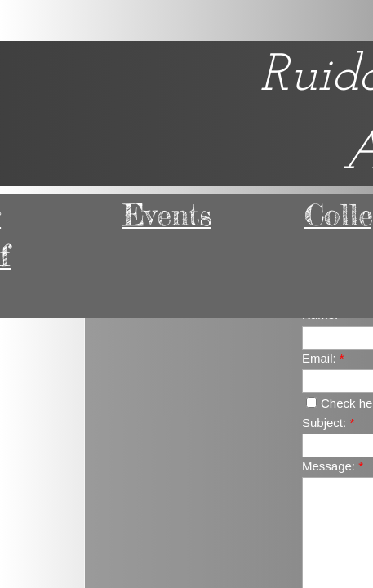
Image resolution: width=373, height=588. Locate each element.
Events (167, 215)
